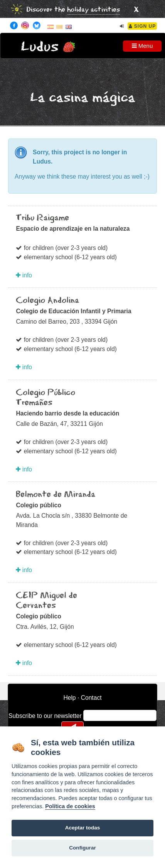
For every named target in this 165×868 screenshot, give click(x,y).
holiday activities (93, 10)
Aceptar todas (83, 828)
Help (69, 698)
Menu (142, 46)
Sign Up (142, 26)
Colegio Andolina (47, 301)
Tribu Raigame (42, 218)
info (24, 275)
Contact (91, 698)
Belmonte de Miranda (56, 495)
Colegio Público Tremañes (45, 398)
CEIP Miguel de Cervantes (46, 601)
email (94, 715)
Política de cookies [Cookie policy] (70, 806)
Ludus (40, 47)
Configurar (82, 848)
